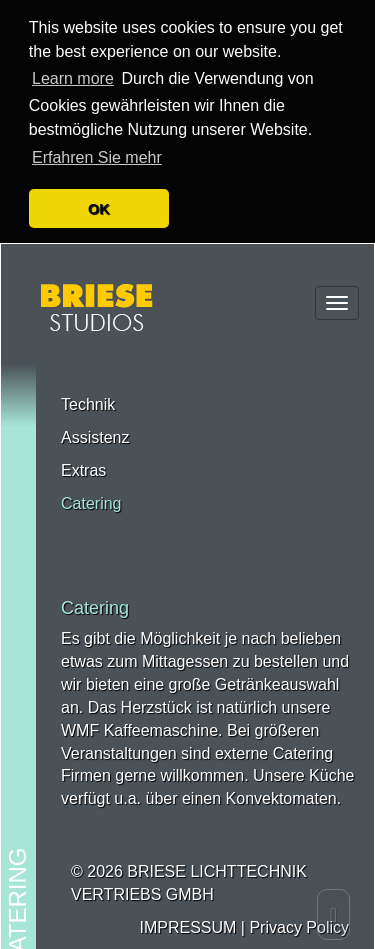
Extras (83, 452)
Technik (88, 386)
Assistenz (95, 419)
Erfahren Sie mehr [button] (97, 141)
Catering (91, 485)
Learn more (73, 62)
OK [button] (99, 193)
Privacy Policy (299, 909)
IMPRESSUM (187, 909)
